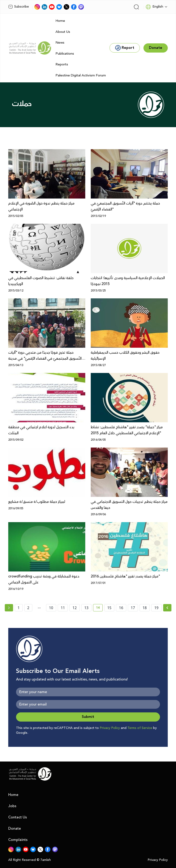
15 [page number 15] (109, 608)
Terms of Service (140, 728)
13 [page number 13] (86, 608)
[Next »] (167, 608)
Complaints (18, 840)
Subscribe (19, 7)
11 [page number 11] (63, 608)
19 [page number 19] (156, 608)
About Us (63, 32)
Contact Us (18, 817)
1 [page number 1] (19, 608)
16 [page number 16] (121, 608)
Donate (15, 829)
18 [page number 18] (145, 608)
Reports (62, 64)
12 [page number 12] (74, 608)
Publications (65, 54)
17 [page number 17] (133, 608)
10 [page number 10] (51, 608)
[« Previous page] (9, 608)
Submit (88, 717)
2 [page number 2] (28, 608)
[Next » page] (167, 608)
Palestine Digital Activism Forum (81, 75)
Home (60, 21)
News (60, 43)
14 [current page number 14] (99, 608)
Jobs (12, 806)
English (154, 7)
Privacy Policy (110, 728)
